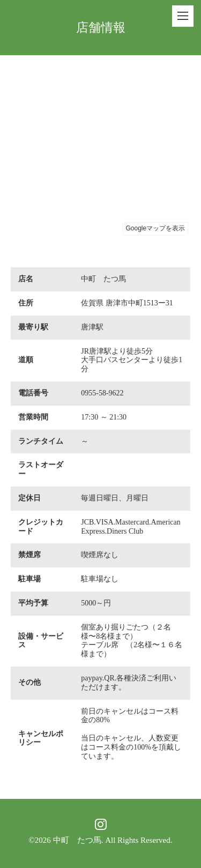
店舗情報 (101, 28)
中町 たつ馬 (77, 840)
